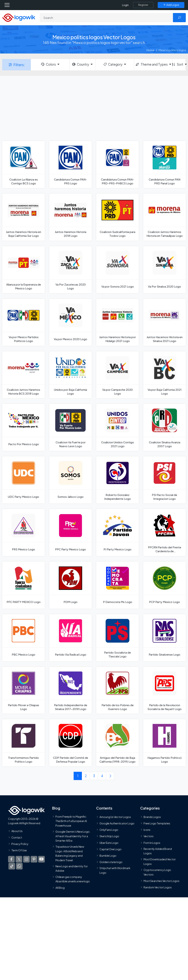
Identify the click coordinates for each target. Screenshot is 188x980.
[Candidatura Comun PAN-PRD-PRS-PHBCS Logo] (117, 164)
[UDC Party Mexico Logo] (23, 480)
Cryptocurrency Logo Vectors (157, 872)
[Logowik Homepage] (19, 17)
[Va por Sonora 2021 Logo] (117, 270)
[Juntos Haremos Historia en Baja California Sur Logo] (23, 217)
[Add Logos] (171, 5)
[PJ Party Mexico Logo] (117, 533)
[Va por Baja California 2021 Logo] (164, 375)
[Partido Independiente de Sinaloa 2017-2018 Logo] (70, 690)
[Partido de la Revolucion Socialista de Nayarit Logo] (164, 690)
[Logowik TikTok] (12, 866)
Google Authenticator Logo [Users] (117, 823)
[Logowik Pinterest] (34, 859)
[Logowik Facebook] (11, 859)
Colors (48, 64)
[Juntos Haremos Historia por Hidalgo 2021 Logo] (117, 322)
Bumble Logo (108, 856)
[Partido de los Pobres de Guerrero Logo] (117, 690)
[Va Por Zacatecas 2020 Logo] (70, 270)
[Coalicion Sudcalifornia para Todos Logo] (117, 217)
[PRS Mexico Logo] (23, 533)
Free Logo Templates (157, 823)
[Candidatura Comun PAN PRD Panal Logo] (164, 164)
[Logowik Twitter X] (19, 859)
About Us (17, 831)
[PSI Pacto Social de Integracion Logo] (164, 480)
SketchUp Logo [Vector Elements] (109, 836)
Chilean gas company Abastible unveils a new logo (73, 879)
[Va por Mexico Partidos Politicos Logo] (23, 322)
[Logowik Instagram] (26, 859)
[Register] (143, 5)
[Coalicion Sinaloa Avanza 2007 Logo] (164, 427)
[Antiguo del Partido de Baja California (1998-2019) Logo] (117, 743)
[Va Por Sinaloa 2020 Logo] (164, 270)
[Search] (106, 18)
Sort (178, 64)
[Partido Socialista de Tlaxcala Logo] (117, 638)
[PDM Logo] (70, 585)
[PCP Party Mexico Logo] (164, 585)
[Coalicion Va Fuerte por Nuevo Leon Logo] (70, 427)
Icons (147, 830)
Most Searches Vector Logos (161, 881)
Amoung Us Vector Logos (115, 817)
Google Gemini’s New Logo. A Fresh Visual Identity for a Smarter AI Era (73, 836)
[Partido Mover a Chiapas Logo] (23, 690)
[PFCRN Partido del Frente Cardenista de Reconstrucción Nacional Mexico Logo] (164, 533)
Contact (17, 837)
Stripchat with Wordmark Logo (115, 870)
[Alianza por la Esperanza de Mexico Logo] (23, 270)
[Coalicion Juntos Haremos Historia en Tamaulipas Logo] (164, 217)
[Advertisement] (94, 108)
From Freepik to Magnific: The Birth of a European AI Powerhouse (71, 821)
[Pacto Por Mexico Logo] (23, 427)
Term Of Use (19, 850)
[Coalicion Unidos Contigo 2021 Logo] (117, 427)
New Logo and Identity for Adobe (72, 868)
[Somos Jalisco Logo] (70, 480)
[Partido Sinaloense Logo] (164, 638)
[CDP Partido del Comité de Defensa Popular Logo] (70, 743)
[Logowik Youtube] (41, 859)
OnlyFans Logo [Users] (109, 830)
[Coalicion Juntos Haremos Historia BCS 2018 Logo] (23, 375)
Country (80, 64)
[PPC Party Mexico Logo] (70, 533)
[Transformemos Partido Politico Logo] (23, 743)
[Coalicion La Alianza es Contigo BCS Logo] (23, 164)
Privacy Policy (20, 844)
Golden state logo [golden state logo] (111, 862)
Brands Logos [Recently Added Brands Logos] (152, 817)
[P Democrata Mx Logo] (117, 585)
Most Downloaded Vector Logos (160, 862)
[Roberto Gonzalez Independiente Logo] (117, 480)
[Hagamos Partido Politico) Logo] (164, 743)
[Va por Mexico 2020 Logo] (70, 322)
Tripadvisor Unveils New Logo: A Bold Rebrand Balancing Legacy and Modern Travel (70, 853)
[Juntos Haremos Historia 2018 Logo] (70, 217)
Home (150, 50)
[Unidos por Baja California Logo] (70, 375)
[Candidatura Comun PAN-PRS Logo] (70, 164)
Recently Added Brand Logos (158, 851)
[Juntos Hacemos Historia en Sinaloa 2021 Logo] (164, 322)
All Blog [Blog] (60, 888)
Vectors (149, 836)
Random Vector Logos (158, 887)
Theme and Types (151, 64)
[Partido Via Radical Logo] (70, 638)
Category (113, 64)
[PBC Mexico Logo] (23, 638)
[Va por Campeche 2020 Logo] (117, 375)
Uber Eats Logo (109, 843)
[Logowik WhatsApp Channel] (19, 866)
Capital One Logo (111, 849)
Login (125, 5)
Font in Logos (152, 843)
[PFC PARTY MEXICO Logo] (23, 585)
